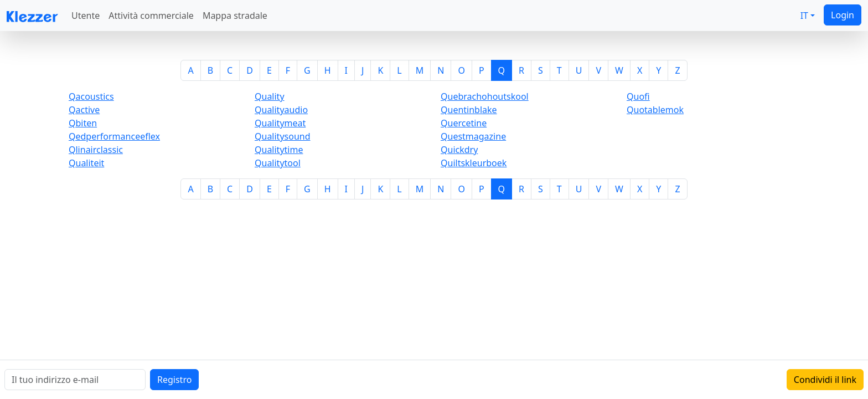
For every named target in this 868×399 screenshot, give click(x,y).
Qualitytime (279, 150)
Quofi (638, 96)
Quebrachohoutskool (485, 96)
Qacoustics (91, 96)
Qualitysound (283, 136)
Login (843, 15)
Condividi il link (825, 380)
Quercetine (464, 123)
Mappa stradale (235, 16)
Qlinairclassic (96, 150)
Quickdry (459, 150)
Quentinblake (469, 110)
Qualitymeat (280, 123)
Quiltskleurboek (474, 163)
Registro (174, 380)
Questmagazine (473, 136)
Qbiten (83, 123)
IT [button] (804, 16)
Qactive (84, 110)
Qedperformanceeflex (114, 136)
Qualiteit (86, 163)
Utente (86, 16)
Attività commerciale (151, 16)
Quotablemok (655, 110)
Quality (270, 96)
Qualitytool (278, 163)
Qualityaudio (281, 110)
